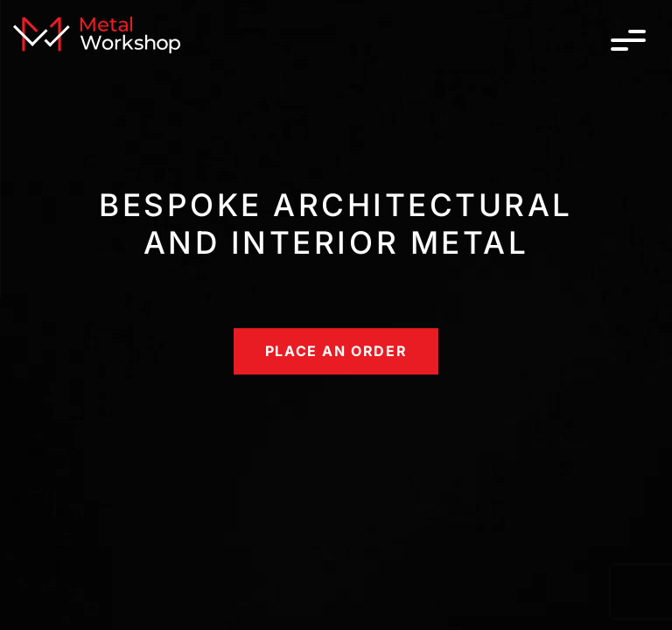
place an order (336, 351)
